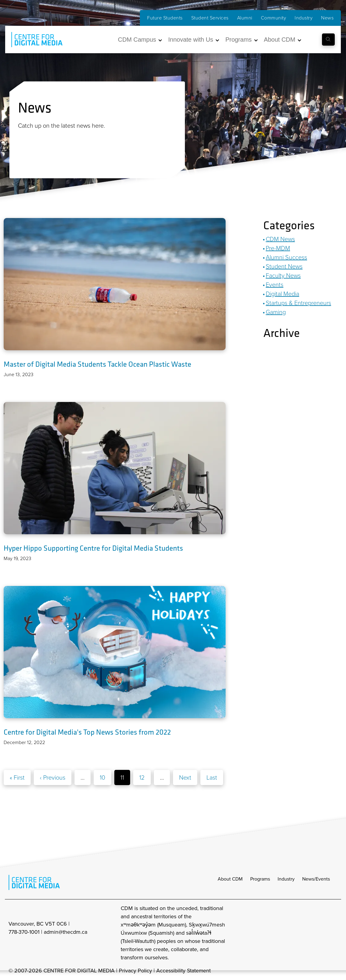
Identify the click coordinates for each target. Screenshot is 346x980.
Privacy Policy (135, 971)
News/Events (316, 879)
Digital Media (282, 294)
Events (275, 285)
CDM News (280, 239)
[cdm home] (33, 40)
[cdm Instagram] (293, 933)
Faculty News (283, 275)
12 (142, 777)
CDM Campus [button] (137, 40)
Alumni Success (286, 257)
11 (122, 777)
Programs (260, 879)
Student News (284, 266)
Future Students (165, 18)
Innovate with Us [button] (191, 40)
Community (274, 18)
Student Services (210, 18)
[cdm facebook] (306, 933)
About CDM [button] (280, 40)
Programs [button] (239, 40)
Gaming (276, 312)
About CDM (230, 879)
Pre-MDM (278, 248)
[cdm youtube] (333, 933)
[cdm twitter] (320, 933)
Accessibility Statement (184, 971)
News (327, 18)
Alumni (245, 18)
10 (102, 777)
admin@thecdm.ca (66, 932)
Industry (304, 18)
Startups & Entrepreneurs (298, 303)
